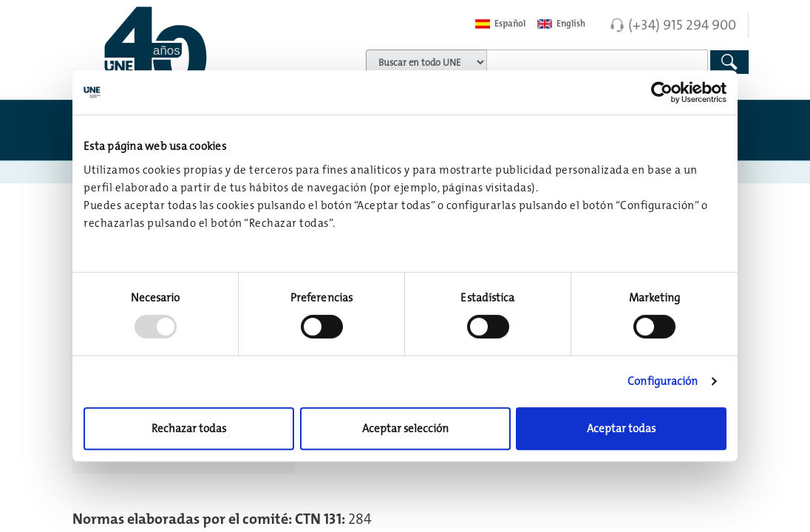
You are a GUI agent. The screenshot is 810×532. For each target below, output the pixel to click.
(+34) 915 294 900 (682, 24)
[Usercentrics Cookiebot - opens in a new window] (662, 92)
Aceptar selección (405, 428)
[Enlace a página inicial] (180, 48)
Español (500, 24)
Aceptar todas (621, 428)
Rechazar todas (189, 428)
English (561, 24)
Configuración (663, 381)
